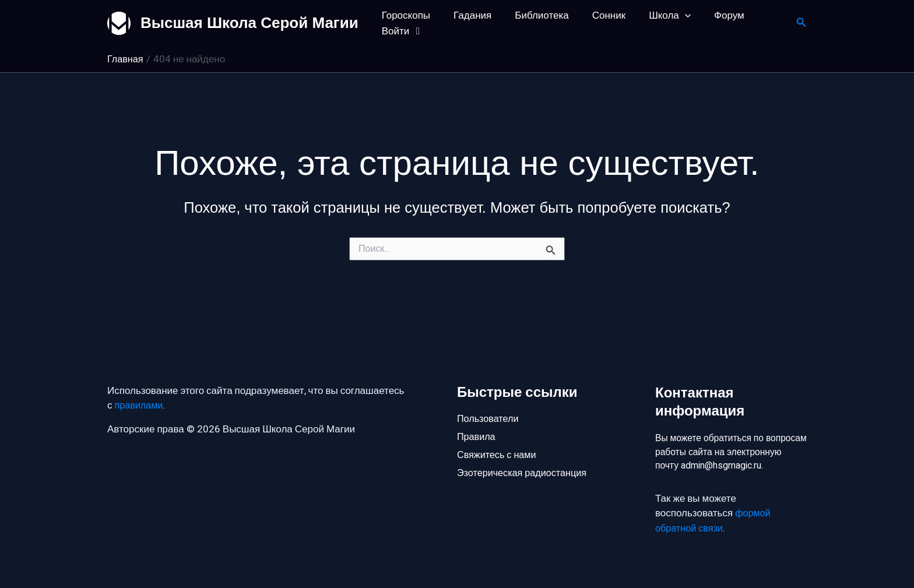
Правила (477, 419)
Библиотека (533, 15)
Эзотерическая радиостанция (525, 458)
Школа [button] (654, 15)
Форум (710, 15)
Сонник (597, 15)
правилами (140, 387)
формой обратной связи (714, 521)
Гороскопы (404, 15)
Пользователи (489, 399)
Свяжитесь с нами (498, 439)
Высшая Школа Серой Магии (249, 23)
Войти (401, 31)
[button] (669, 15)
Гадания (467, 15)
